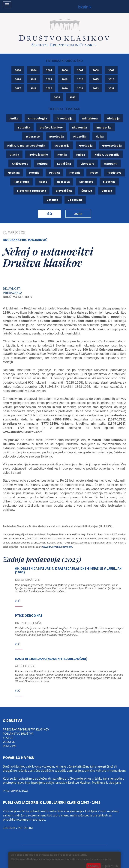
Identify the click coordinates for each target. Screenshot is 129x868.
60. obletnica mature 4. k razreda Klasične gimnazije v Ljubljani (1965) (69, 570)
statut (8, 738)
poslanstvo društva (18, 733)
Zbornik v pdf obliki (18, 828)
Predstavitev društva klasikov (26, 729)
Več (17, 601)
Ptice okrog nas (29, 615)
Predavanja (12, 293)
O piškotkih (110, 866)
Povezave (10, 746)
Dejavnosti (12, 288)
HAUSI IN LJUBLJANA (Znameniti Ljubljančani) (51, 659)
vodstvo (9, 742)
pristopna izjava (15, 791)
